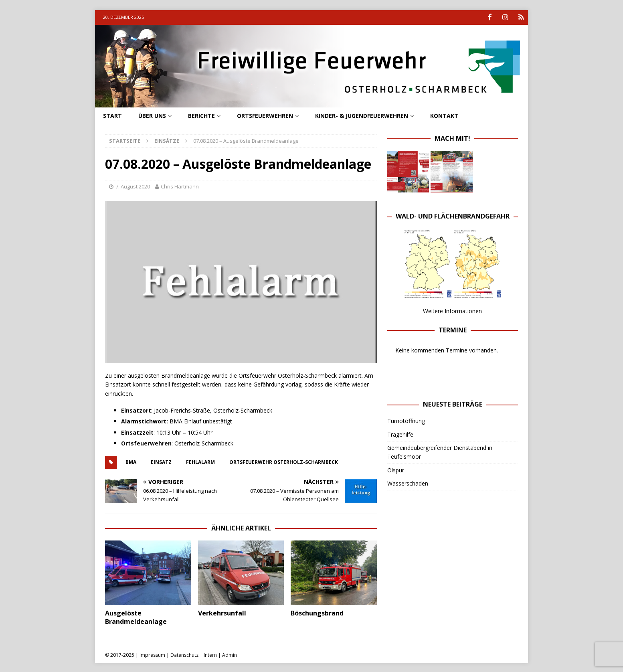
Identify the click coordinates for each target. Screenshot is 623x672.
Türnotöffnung (406, 420)
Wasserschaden (408, 483)
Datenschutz (184, 654)
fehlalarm (200, 462)
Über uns (152, 115)
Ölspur (396, 469)
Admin (230, 654)
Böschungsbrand (317, 613)
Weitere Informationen (452, 311)
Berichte (201, 115)
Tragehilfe (400, 434)
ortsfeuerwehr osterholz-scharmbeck (284, 462)
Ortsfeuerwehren (265, 115)
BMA (131, 462)
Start (112, 115)
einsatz (161, 462)
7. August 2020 (133, 186)
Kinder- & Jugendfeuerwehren (362, 115)
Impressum (152, 654)
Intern (210, 654)
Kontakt (444, 115)
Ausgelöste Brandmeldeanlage (136, 617)
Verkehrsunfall (222, 613)
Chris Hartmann (180, 186)
